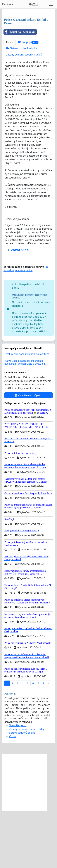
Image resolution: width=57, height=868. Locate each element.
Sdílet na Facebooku (19, 89)
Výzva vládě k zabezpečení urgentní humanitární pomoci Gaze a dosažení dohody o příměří (25, 421)
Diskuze (12, 105)
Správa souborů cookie (22, 790)
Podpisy (28, 99)
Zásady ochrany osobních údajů (24, 112)
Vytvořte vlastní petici (28, 452)
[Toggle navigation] (51, 4)
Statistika (30, 105)
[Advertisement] (28, 42)
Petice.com (10, 4)
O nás (13, 793)
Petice (9, 99)
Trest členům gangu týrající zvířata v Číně (27, 411)
